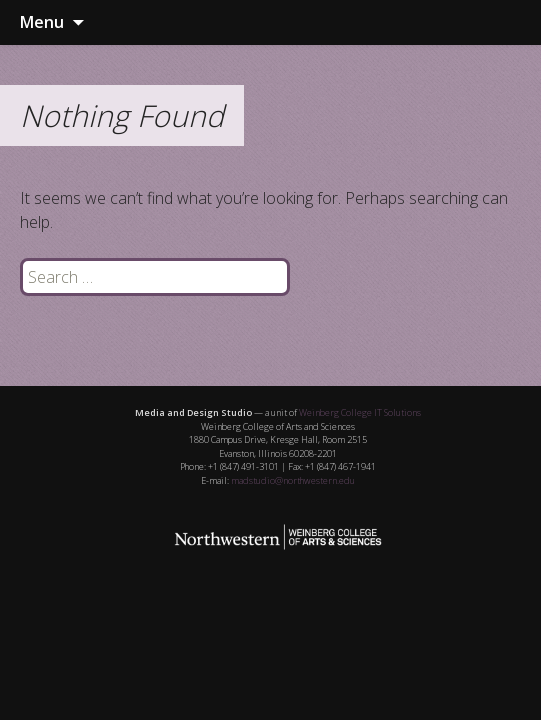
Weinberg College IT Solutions (360, 412)
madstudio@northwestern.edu (293, 480)
